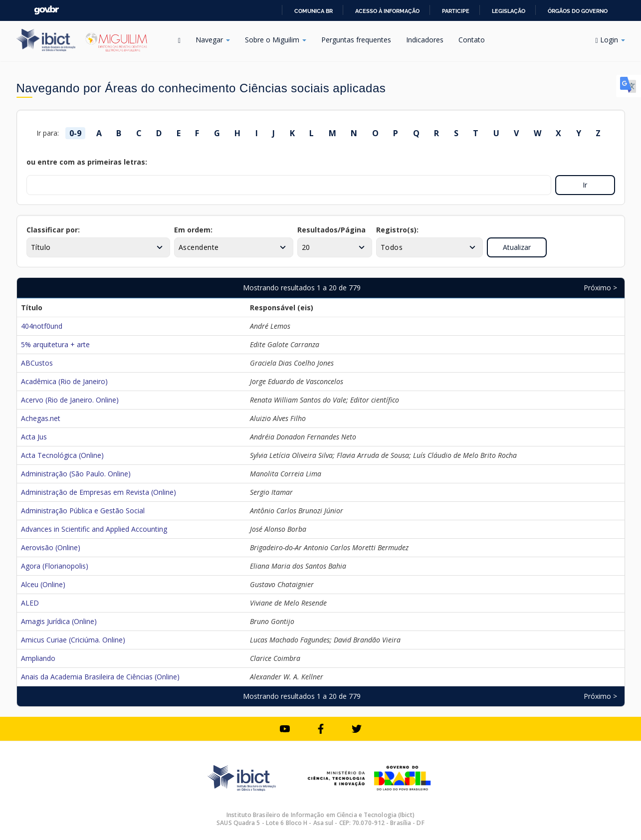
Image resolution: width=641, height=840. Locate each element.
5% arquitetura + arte (55, 344)
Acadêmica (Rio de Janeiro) (64, 381)
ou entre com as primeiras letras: (87, 162)
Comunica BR (314, 11)
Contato (472, 40)
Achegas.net (41, 418)
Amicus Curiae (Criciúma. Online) (73, 640)
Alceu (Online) (43, 584)
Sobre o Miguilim (276, 40)
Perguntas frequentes (356, 40)
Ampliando (38, 658)
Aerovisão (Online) (51, 547)
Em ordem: (193, 230)
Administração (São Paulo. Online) (76, 474)
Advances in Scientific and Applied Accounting (94, 529)
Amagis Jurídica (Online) (59, 621)
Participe (456, 11)
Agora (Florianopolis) (55, 566)
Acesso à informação (387, 11)
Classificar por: (53, 230)
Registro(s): (397, 230)
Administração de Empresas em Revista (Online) (99, 492)
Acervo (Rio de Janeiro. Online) (70, 400)
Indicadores (425, 40)
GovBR (46, 10)
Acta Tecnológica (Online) (62, 455)
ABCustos (37, 363)
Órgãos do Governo (578, 11)
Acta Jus (34, 437)
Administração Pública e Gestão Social (83, 511)
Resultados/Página (331, 230)
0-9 (75, 133)
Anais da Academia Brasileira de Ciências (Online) (100, 677)
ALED (30, 603)
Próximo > (600, 288)
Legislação (509, 11)
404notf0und (42, 326)
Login (610, 40)
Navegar (213, 40)
